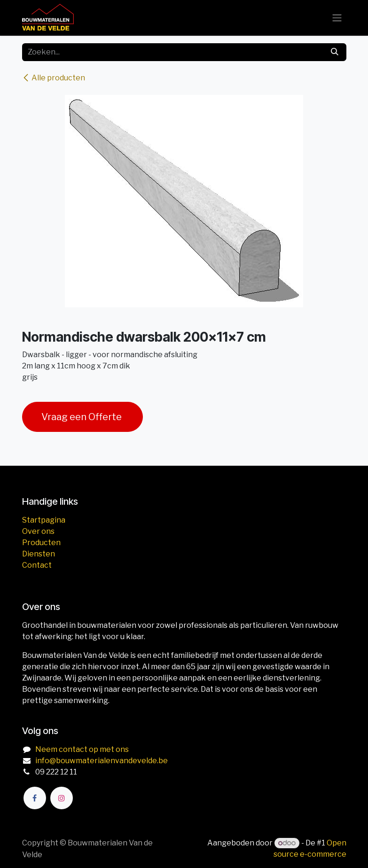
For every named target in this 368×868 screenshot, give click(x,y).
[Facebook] (35, 798)
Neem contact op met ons (82, 749)
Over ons (38, 531)
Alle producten (54, 78)
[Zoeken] (335, 52)
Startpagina (44, 520)
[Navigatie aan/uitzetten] (337, 18)
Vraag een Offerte (82, 417)
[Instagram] (62, 798)
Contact (37, 565)
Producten (41, 543)
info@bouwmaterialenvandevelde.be (102, 761)
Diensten (39, 554)
